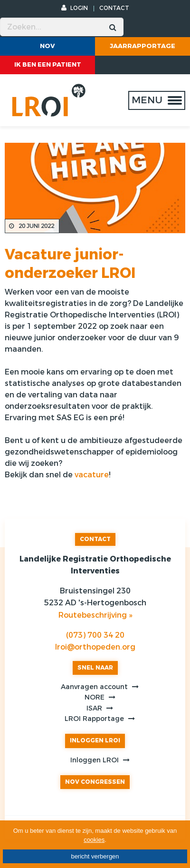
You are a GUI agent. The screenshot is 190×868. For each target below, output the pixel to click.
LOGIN (75, 8)
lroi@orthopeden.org (95, 647)
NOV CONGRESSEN (95, 782)
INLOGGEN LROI (95, 740)
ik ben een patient (48, 64)
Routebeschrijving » (95, 615)
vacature (92, 475)
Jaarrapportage (142, 46)
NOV (47, 46)
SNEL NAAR (95, 668)
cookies (94, 840)
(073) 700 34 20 (95, 635)
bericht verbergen (95, 856)
